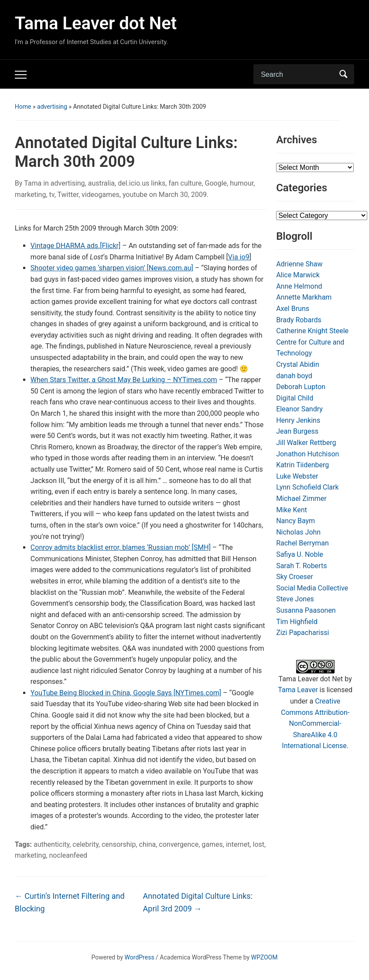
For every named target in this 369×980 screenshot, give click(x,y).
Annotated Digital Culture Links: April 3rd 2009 (198, 902)
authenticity (51, 844)
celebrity (85, 844)
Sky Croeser (295, 577)
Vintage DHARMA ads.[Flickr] (75, 246)
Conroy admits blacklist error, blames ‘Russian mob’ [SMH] (121, 547)
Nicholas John (298, 532)
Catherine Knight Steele (312, 331)
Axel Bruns (293, 309)
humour (242, 183)
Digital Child (295, 398)
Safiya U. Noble (300, 554)
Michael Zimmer (301, 499)
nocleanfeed (68, 855)
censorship (119, 844)
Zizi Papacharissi (302, 633)
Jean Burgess (297, 431)
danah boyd (294, 376)
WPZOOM (265, 957)
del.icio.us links (142, 183)
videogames (101, 195)
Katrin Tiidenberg (302, 465)
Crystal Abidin (298, 364)
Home (23, 107)
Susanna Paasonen (306, 610)
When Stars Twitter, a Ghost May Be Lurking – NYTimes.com (124, 380)
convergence (179, 844)
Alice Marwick (298, 275)
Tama (33, 183)
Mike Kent (292, 510)
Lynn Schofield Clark (307, 487)
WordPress (140, 957)
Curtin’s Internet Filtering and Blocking (70, 902)
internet (238, 844)
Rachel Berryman (302, 543)
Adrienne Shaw (299, 264)
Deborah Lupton (301, 387)
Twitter (68, 195)
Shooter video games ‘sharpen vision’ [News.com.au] (112, 268)
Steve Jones (295, 599)
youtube (135, 195)
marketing (31, 195)
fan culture (185, 183)
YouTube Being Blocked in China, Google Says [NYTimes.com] (126, 693)
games (212, 844)
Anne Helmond (299, 286)
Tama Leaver (298, 690)
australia (101, 183)
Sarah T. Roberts (301, 566)
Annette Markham (304, 297)
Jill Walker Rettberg (306, 443)
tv (52, 195)
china (148, 844)
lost (258, 844)
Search (343, 74)
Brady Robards (299, 320)
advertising (52, 107)
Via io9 (239, 257)
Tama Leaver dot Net (96, 23)
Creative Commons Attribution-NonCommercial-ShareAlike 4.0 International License (315, 723)
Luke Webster (297, 476)
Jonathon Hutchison (307, 454)
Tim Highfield (297, 622)
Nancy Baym (296, 521)
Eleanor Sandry (299, 409)
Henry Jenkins (298, 420)
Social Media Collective (312, 588)
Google (216, 183)
